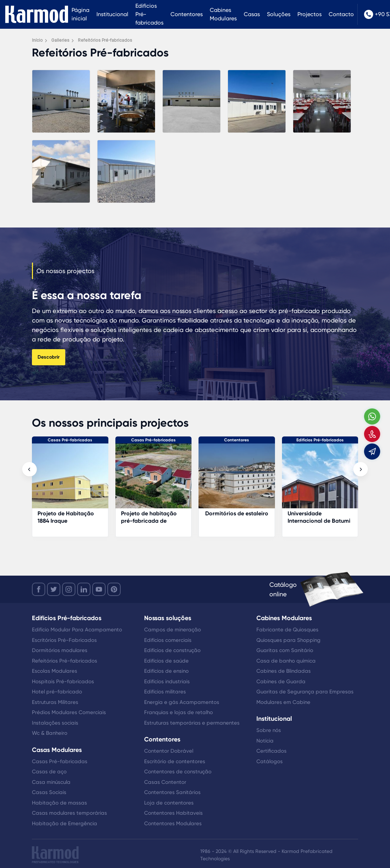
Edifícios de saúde (166, 661)
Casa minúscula (51, 782)
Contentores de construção (178, 772)
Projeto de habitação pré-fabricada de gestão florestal (149, 521)
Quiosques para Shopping (288, 640)
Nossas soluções (168, 618)
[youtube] (99, 589)
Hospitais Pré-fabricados (63, 681)
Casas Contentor (165, 782)
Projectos (310, 14)
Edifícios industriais (167, 681)
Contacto (341, 14)
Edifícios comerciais (168, 640)
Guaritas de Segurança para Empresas (305, 692)
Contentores (187, 14)
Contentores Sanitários (172, 792)
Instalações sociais (55, 723)
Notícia (265, 741)
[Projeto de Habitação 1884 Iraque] (70, 479)
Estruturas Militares (55, 702)
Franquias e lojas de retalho (179, 712)
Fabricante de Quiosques (287, 630)
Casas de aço (49, 772)
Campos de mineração (173, 630)
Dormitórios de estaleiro (237, 513)
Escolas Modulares (55, 671)
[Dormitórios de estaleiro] (237, 479)
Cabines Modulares (223, 14)
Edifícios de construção (172, 650)
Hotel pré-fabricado (57, 692)
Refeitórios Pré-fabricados (65, 661)
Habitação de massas (59, 803)
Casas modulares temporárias (69, 813)
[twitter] (54, 589)
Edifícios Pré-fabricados (149, 14)
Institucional (112, 14)
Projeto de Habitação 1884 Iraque (66, 517)
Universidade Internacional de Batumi (319, 517)
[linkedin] (84, 589)
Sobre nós (269, 730)
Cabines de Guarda (281, 681)
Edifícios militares (165, 692)
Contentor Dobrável (169, 751)
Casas (252, 14)
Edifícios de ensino (166, 671)
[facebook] (39, 589)
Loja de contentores (169, 803)
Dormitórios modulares (60, 650)
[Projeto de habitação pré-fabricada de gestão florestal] (154, 479)
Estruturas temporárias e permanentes (192, 723)
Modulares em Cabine (283, 702)
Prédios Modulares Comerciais (69, 712)
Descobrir (49, 357)
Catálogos (270, 761)
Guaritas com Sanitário (285, 650)
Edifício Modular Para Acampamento (77, 630)
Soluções (279, 14)
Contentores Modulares (173, 823)
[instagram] (69, 589)
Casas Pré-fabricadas (70, 440)
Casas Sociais (49, 792)
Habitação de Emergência (65, 823)
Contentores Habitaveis (173, 813)
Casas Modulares (57, 750)
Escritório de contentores (175, 761)
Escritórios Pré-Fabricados (64, 640)
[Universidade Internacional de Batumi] (320, 479)
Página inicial (80, 14)
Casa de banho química (286, 661)
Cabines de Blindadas (284, 671)
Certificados (271, 751)
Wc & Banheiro (50, 733)
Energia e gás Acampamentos (182, 702)
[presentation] (29, 469)
